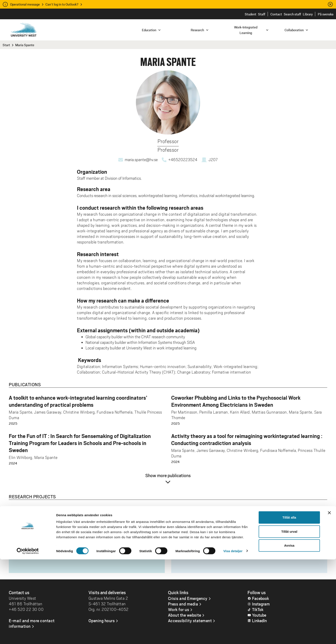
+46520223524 (183, 160)
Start (6, 45)
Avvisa (289, 630)
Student (250, 14)
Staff (262, 14)
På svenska (326, 14)
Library (308, 14)
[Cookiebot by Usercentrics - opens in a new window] (28, 636)
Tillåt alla (289, 602)
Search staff (292, 14)
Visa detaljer (233, 636)
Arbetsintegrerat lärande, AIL (205, 536)
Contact (276, 14)
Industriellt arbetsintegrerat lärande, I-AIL (217, 543)
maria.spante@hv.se (141, 160)
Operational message (25, 4)
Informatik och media (198, 529)
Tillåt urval (289, 616)
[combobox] (307, 30)
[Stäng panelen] (329, 597)
